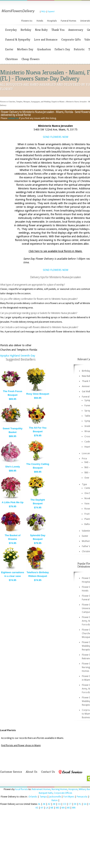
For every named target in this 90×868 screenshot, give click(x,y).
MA (63, 808)
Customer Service (11, 772)
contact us (13, 118)
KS (37, 808)
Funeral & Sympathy (18, 40)
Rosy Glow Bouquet (38, 394)
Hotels (40, 21)
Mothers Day (25, 49)
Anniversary (76, 30)
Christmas (11, 59)
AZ (49, 804)
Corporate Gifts (71, 40)
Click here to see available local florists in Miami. (56, 251)
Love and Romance (46, 40)
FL (80, 804)
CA (59, 804)
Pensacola (82, 797)
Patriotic (79, 49)
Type (84, 484)
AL (39, 804)
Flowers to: (27, 21)
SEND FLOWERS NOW (56, 137)
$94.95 (38, 398)
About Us (32, 772)
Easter (9, 49)
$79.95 (38, 435)
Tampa (43, 797)
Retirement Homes (41, 789)
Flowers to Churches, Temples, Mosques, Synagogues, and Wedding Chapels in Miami (32, 102)
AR (54, 804)
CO (65, 804)
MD (57, 808)
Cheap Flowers (30, 59)
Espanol (51, 12)
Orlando (33, 797)
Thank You (58, 30)
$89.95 (13, 436)
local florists (22, 789)
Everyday (11, 30)
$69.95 (13, 399)
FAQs (43, 12)
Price (84, 459)
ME (52, 808)
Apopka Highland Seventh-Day (18, 356)
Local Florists (8, 730)
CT (70, 804)
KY (42, 808)
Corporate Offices (63, 793)
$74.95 (38, 508)
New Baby (41, 30)
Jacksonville (55, 797)
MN (74, 808)
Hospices (73, 789)
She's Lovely (13, 467)
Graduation (44, 49)
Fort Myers (69, 797)
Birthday (26, 30)
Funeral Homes (68, 21)
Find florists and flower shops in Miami (21, 745)
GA (85, 804)
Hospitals (52, 21)
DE (75, 804)
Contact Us (48, 772)
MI (68, 808)
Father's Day (62, 49)
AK (44, 804)
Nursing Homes (59, 789)
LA (47, 808)
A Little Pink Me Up (12, 502)
